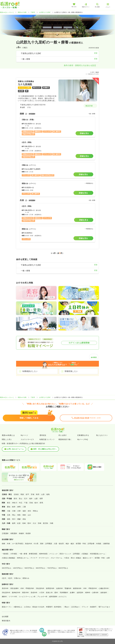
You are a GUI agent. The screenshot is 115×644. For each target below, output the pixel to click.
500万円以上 (29, 568)
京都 (14, 511)
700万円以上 (52, 568)
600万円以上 (41, 568)
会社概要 (5, 617)
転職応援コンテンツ (47, 439)
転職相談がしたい (30, 371)
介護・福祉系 (59, 544)
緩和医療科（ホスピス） (58, 597)
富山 (21, 499)
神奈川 (15, 503)
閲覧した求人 (7, 439)
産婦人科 (49, 593)
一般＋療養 (23, 554)
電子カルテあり (104, 607)
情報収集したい (71, 371)
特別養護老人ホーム (98, 554)
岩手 (27, 494)
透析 (42, 544)
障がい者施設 (76, 558)
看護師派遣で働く (65, 439)
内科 (22, 588)
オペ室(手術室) (18, 544)
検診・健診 (70, 544)
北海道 (16, 494)
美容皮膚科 (14, 588)
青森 (22, 494)
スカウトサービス (27, 439)
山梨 (36, 499)
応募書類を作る (83, 435)
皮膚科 (72, 593)
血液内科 (60, 588)
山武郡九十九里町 (45, 12)
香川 (14, 519)
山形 (43, 494)
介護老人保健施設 (9, 558)
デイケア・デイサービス (40, 558)
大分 (34, 523)
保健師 (21, 533)
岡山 (14, 515)
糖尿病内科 (77, 588)
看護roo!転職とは (8, 435)
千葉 (26, 503)
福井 (31, 499)
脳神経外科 (16, 593)
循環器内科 (50, 588)
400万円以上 (18, 568)
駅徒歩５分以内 (38, 607)
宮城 (32, 494)
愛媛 (19, 519)
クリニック (53, 554)
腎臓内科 (68, 588)
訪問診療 (91, 544)
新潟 (15, 499)
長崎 (24, 523)
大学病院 (14, 554)
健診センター (88, 558)
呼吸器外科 (93, 588)
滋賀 (24, 511)
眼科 (56, 593)
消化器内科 (40, 588)
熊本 (29, 523)
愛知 (9, 507)
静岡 (19, 507)
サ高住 (67, 558)
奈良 (29, 511)
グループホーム (57, 558)
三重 (24, 507)
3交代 (10, 578)
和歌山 (35, 511)
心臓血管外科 (104, 588)
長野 (41, 499)
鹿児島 (45, 523)
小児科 (42, 593)
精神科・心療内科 (92, 593)
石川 (26, 499)
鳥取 (19, 515)
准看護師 (14, 533)
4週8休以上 (18, 607)
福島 (48, 494)
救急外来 (29, 544)
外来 (9, 544)
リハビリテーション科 (27, 597)
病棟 (4, 544)
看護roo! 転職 (22, 12)
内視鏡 (99, 544)
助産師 (28, 533)
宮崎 (40, 523)
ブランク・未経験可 (89, 607)
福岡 (14, 523)
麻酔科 (4, 597)
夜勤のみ (26, 578)
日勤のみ (17, 578)
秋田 (38, 494)
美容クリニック (65, 554)
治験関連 (106, 544)
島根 (24, 515)
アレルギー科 (42, 597)
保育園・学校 (81, 544)
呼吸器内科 (30, 588)
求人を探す (63, 435)
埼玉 (21, 503)
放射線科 (104, 593)
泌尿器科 (80, 593)
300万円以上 (7, 568)
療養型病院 (33, 554)
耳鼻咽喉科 (64, 593)
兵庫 (19, 511)
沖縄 (52, 523)
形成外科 (34, 593)
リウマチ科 (13, 597)
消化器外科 (6, 593)
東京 (9, 503)
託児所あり (76, 607)
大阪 (9, 511)
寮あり (67, 607)
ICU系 (36, 544)
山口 (29, 515)
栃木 (36, 503)
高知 (24, 519)
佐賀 (19, 523)
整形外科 (26, 593)
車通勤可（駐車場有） (54, 607)
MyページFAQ (83, 439)
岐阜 (14, 507)
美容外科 (5, 588)
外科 (85, 588)
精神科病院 (43, 554)
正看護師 (5, 533)
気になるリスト (102, 435)
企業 (108, 558)
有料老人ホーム (23, 558)
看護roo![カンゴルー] (7, 12)
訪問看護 (49, 544)
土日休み (27, 607)
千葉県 (33, 12)
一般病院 (5, 554)
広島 (9, 515)
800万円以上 (63, 568)
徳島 (9, 519)
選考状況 (43, 435)
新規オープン (7, 607)
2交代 (4, 578)
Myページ (24, 435)
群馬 (41, 503)
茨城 (31, 503)
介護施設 (85, 554)
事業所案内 (6, 621)
